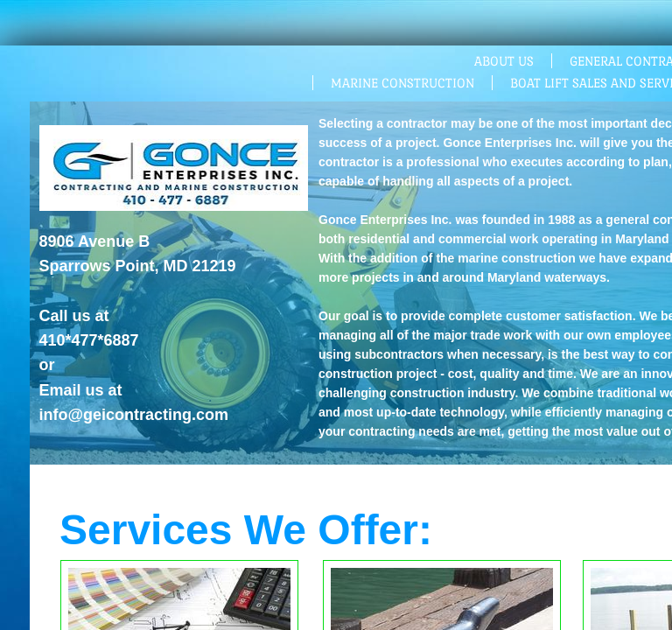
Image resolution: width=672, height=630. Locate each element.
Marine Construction (402, 83)
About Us (504, 61)
